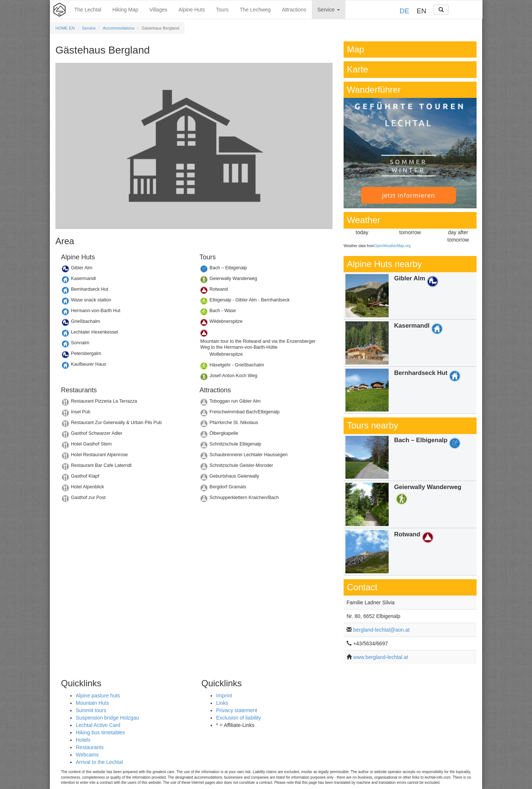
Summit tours (91, 710)
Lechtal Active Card (98, 725)
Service (329, 10)
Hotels (83, 740)
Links (222, 703)
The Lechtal (88, 10)
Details (125, 270)
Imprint (224, 696)
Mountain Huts (92, 703)
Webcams (87, 755)
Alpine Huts (192, 10)
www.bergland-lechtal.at (381, 657)
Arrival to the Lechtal (99, 762)
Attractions (294, 10)
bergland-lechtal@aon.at (381, 630)
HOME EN (65, 28)
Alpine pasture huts (98, 696)
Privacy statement (237, 710)
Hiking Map (125, 10)
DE (405, 11)
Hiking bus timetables (100, 732)
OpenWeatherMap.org (393, 246)
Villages (158, 10)
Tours (222, 10)
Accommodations (119, 28)
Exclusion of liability (238, 718)
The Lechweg (255, 10)
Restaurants (90, 747)
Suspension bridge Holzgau (107, 718)
